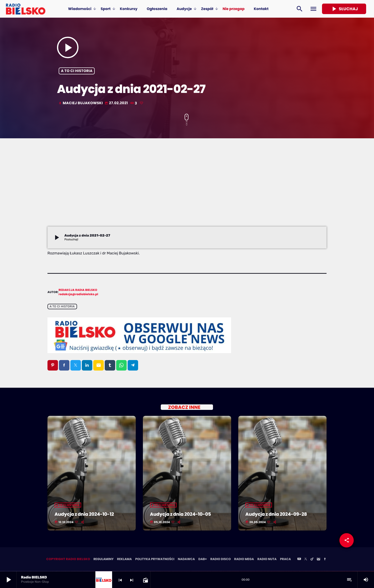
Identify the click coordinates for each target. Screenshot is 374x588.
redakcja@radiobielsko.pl (78, 294)
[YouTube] (299, 560)
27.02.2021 (117, 103)
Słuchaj (344, 9)
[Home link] (26, 9)
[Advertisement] (187, 191)
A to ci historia (77, 71)
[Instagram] (318, 560)
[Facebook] (325, 560)
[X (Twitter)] (306, 560)
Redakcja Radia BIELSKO (78, 290)
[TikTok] (312, 560)
